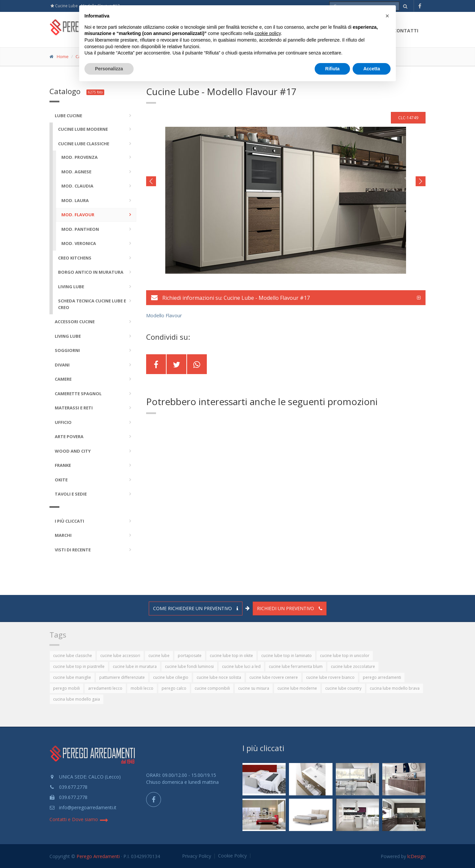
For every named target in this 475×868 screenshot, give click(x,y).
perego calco (174, 688)
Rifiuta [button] (332, 69)
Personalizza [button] (109, 69)
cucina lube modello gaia (77, 699)
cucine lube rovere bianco (330, 677)
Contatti (406, 31)
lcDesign (416, 856)
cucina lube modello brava (395, 688)
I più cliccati (263, 748)
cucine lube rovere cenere (274, 677)
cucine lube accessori (120, 656)
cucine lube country (343, 688)
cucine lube (159, 656)
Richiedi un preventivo (290, 608)
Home (63, 56)
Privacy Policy (197, 856)
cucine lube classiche (73, 656)
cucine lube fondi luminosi (189, 666)
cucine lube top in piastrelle (79, 666)
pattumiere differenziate (122, 677)
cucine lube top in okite (231, 656)
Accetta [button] (372, 69)
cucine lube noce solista (219, 677)
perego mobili (66, 688)
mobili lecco (142, 688)
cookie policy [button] (268, 33)
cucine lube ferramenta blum (296, 666)
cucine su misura (254, 688)
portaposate (190, 656)
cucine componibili (212, 688)
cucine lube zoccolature (353, 666)
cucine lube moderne (297, 688)
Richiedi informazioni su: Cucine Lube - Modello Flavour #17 (230, 298)
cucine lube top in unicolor (345, 656)
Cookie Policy (232, 856)
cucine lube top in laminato (286, 656)
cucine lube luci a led (241, 666)
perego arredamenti (382, 677)
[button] (387, 16)
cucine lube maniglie (72, 677)
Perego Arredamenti (98, 856)
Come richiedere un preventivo (196, 608)
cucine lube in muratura (135, 666)
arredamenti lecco (105, 688)
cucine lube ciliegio (171, 677)
